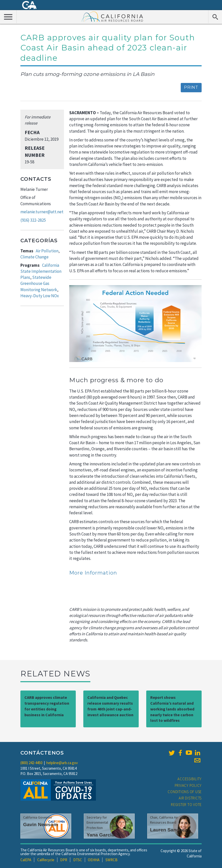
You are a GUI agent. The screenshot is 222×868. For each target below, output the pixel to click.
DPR (64, 860)
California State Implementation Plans (41, 271)
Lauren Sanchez (169, 830)
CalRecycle (46, 860)
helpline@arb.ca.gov (62, 763)
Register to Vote (186, 805)
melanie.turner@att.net (42, 212)
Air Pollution (47, 251)
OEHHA (94, 860)
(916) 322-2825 (33, 220)
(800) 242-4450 (31, 763)
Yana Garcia (100, 835)
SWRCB (112, 860)
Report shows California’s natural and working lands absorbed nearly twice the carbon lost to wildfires (172, 709)
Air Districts (190, 798)
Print (191, 87)
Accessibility (190, 779)
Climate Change (34, 257)
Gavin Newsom (41, 825)
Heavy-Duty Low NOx (40, 296)
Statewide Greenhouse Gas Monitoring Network (39, 283)
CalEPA (26, 860)
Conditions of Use (185, 792)
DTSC (78, 860)
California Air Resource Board (113, 16)
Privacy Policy (188, 785)
